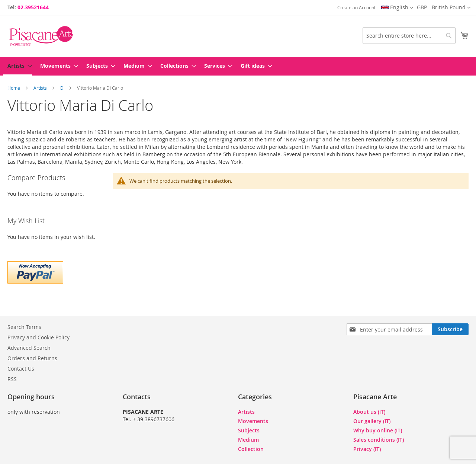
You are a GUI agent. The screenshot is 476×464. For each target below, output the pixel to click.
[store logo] (41, 36)
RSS (12, 379)
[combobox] (409, 36)
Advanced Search (29, 348)
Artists (41, 88)
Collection (251, 449)
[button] (444, 8)
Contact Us (21, 369)
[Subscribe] (450, 329)
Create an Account (356, 7)
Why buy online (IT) (378, 430)
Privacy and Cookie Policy (38, 337)
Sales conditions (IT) (379, 440)
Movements (253, 421)
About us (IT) (369, 412)
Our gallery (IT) (372, 421)
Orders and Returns (32, 358)
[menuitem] (17, 66)
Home (14, 88)
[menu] (238, 66)
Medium (248, 440)
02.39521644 (33, 7)
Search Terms (24, 327)
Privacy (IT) (367, 449)
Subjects (249, 430)
